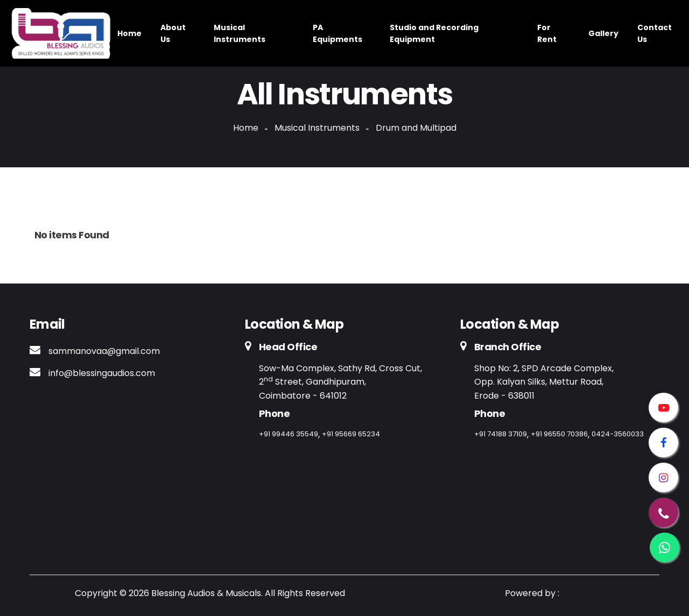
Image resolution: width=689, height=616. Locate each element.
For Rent (547, 33)
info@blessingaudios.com (102, 373)
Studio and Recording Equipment (434, 33)
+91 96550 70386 (559, 434)
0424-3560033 (618, 434)
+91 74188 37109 (501, 434)
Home (129, 33)
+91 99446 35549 (289, 434)
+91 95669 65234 (351, 434)
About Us (173, 33)
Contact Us (655, 33)
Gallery (603, 33)
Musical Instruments (240, 33)
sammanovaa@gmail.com (104, 351)
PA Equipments (338, 33)
